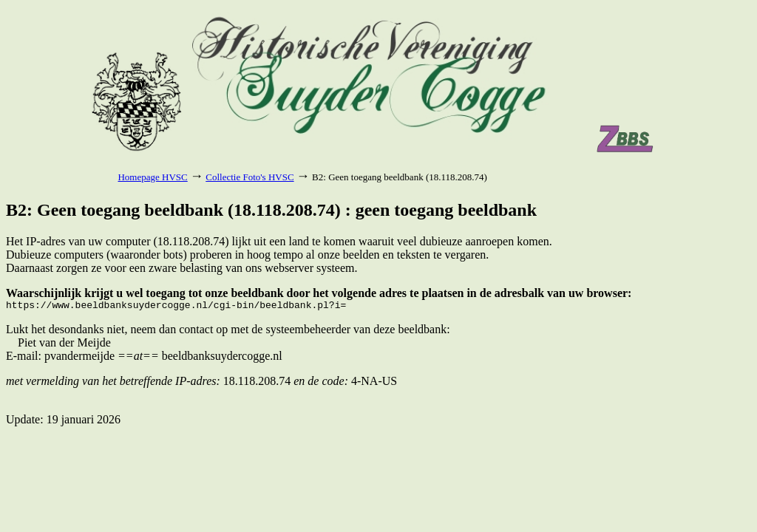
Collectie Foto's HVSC (249, 177)
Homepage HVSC (152, 177)
